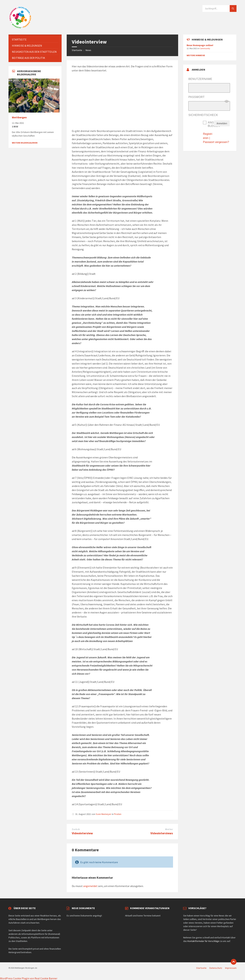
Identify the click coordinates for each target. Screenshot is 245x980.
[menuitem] (35, 40)
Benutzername (200, 79)
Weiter (169, 829)
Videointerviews (162, 833)
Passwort (196, 97)
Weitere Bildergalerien (25, 143)
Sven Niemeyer (104, 814)
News (88, 50)
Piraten (118, 814)
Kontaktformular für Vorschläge (203, 941)
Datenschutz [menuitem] (216, 968)
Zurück (76, 829)
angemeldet (90, 886)
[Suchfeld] (219, 9)
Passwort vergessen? (216, 142)
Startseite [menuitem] (201, 968)
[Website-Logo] (20, 28)
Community (205, 48)
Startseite (77, 50)
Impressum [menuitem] (231, 968)
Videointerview (82, 833)
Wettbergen (19, 117)
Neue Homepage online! (200, 45)
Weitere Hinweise (196, 55)
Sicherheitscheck (203, 115)
